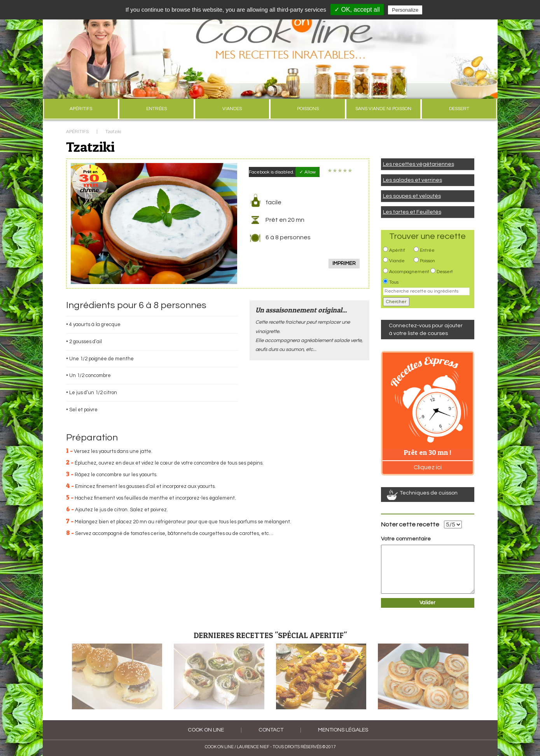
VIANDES (232, 109)
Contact (271, 730)
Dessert (445, 272)
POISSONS (308, 109)
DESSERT (459, 109)
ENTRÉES (156, 109)
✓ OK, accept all (357, 10)
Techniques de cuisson (429, 493)
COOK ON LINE (206, 730)
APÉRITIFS (81, 109)
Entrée (427, 250)
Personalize (405, 10)
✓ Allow (308, 172)
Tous (394, 282)
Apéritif (397, 250)
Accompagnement (409, 272)
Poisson (427, 261)
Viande (397, 261)
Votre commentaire (406, 539)
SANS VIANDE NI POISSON (383, 109)
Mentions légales (343, 730)
